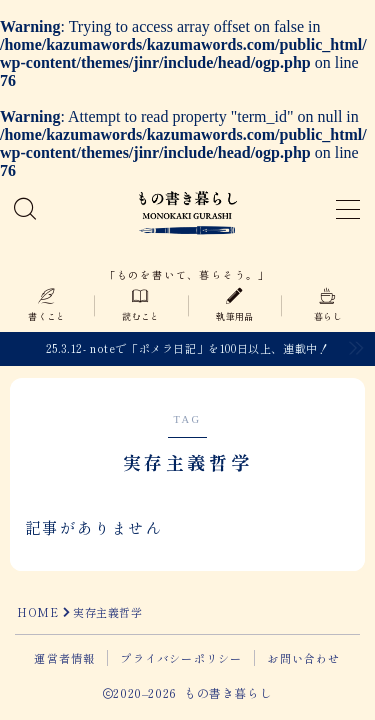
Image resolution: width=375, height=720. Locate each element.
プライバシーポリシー (181, 658)
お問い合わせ (303, 658)
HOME (37, 612)
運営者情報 (64, 658)
